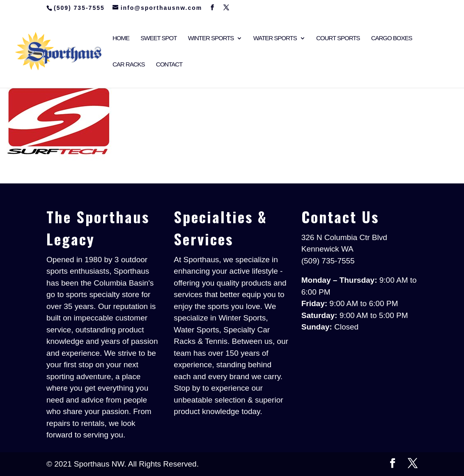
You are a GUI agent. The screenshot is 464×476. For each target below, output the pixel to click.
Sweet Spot (158, 38)
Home (121, 38)
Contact (169, 65)
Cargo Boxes (392, 38)
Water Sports (275, 38)
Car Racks (129, 65)
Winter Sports (211, 38)
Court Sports (338, 38)
